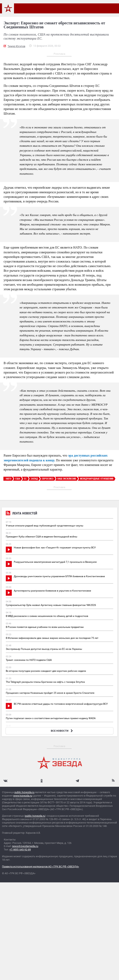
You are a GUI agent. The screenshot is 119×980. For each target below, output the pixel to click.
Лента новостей (21, 514)
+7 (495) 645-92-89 (20, 850)
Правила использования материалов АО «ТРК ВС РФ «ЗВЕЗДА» (40, 867)
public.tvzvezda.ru (24, 792)
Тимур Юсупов (16, 46)
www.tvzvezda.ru (23, 796)
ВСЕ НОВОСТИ (62, 731)
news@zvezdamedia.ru (25, 846)
